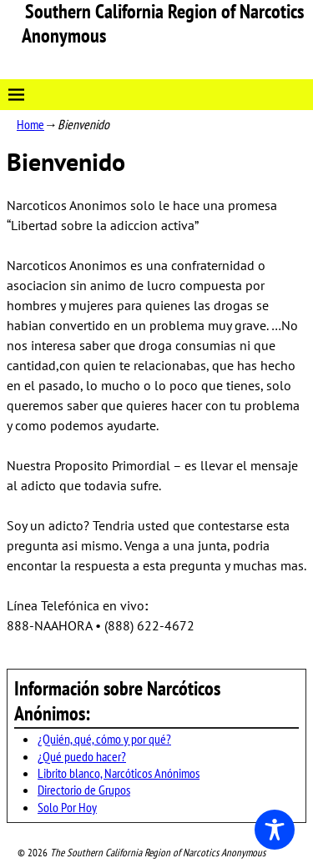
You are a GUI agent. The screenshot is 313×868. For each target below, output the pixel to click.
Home (30, 124)
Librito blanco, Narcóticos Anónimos (119, 773)
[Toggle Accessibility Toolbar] (275, 830)
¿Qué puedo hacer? (82, 756)
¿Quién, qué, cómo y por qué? (104, 739)
